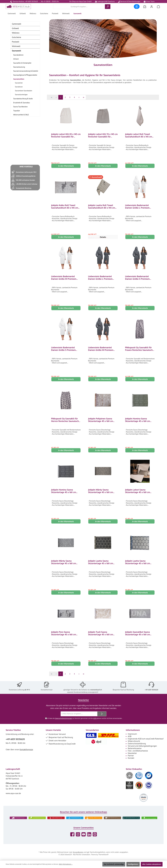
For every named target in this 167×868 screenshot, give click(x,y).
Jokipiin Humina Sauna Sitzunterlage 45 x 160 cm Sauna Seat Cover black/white (66, 494)
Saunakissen (19, 87)
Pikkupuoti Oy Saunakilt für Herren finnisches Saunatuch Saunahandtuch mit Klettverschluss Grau (65, 423)
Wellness (16, 33)
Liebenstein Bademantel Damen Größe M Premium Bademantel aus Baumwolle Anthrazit (102, 351)
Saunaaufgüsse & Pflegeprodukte (25, 75)
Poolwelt (15, 42)
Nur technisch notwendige (114, 864)
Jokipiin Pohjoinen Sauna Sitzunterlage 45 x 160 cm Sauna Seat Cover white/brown (101, 423)
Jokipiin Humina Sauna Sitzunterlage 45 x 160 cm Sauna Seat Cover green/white (140, 423)
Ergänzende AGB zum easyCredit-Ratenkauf (146, 744)
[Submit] (102, 719)
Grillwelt (15, 28)
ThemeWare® (103, 860)
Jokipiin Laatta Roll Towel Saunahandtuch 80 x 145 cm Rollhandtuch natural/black (102, 207)
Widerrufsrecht (134, 747)
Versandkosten (78, 858)
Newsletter (132, 759)
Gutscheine (16, 37)
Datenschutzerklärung (137, 749)
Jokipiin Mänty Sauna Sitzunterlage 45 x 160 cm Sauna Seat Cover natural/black (101, 494)
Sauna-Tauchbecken (20, 107)
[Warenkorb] (158, 7)
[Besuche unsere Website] (95, 840)
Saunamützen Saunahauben (24, 91)
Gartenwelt (16, 24)
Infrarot (16, 59)
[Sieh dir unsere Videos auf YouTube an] (84, 840)
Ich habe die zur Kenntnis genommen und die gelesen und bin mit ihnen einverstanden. (85, 724)
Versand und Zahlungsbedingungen (142, 751)
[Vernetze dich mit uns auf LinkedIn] (89, 840)
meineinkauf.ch (96, 695)
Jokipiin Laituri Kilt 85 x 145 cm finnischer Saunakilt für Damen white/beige (66, 135)
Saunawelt (16, 51)
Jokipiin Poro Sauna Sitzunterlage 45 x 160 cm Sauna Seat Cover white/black (66, 638)
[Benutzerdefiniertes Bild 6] (149, 791)
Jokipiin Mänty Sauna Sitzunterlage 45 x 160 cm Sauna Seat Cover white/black (66, 566)
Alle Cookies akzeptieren (152, 864)
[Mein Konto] (152, 7)
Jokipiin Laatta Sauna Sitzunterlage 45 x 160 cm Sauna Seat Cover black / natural (101, 566)
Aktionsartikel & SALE (21, 115)
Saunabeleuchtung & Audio (23, 99)
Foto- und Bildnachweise (138, 756)
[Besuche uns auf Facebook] (72, 840)
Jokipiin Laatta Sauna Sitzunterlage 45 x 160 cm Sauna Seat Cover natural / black (138, 566)
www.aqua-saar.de (13, 799)
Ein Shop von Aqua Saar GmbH (81, 1)
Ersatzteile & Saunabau (22, 103)
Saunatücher (19, 83)
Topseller (17, 111)
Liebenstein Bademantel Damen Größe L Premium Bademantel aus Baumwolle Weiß (139, 207)
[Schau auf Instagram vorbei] (78, 840)
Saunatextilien (19, 79)
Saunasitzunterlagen (21, 95)
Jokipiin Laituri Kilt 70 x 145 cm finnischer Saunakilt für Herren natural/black (103, 135)
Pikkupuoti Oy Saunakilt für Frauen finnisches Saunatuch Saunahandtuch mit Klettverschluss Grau (139, 351)
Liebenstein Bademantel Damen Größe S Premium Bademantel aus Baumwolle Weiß (65, 351)
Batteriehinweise (135, 754)
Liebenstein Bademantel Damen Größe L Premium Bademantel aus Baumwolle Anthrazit (102, 279)
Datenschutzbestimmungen (63, 724)
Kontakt (131, 764)
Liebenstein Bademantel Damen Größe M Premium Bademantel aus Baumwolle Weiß (65, 279)
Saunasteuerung (19, 67)
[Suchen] (108, 7)
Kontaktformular (47, 695)
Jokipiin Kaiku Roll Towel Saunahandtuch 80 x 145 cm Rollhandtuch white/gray (65, 207)
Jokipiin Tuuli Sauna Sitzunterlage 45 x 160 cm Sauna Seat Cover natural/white (101, 638)
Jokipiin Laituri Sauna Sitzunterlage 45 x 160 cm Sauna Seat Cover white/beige (140, 494)
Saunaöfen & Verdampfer (22, 63)
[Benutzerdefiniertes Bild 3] (149, 781)
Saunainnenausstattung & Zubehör (26, 71)
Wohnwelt (16, 46)
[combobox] (79, 7)
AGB (94, 724)
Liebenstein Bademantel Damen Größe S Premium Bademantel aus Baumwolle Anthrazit (139, 279)
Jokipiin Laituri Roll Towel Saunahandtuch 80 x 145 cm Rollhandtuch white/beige (139, 135)
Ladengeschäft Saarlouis (105, 1)
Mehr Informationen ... (66, 864)
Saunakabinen (18, 55)
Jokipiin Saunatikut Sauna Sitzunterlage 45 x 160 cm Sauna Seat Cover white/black (140, 638)
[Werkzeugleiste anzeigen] (137, 7)
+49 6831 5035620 (152, 695)
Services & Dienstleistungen (129, 1)
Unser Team (149, 1)
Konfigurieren (133, 864)
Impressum (132, 739)
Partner (131, 761)
